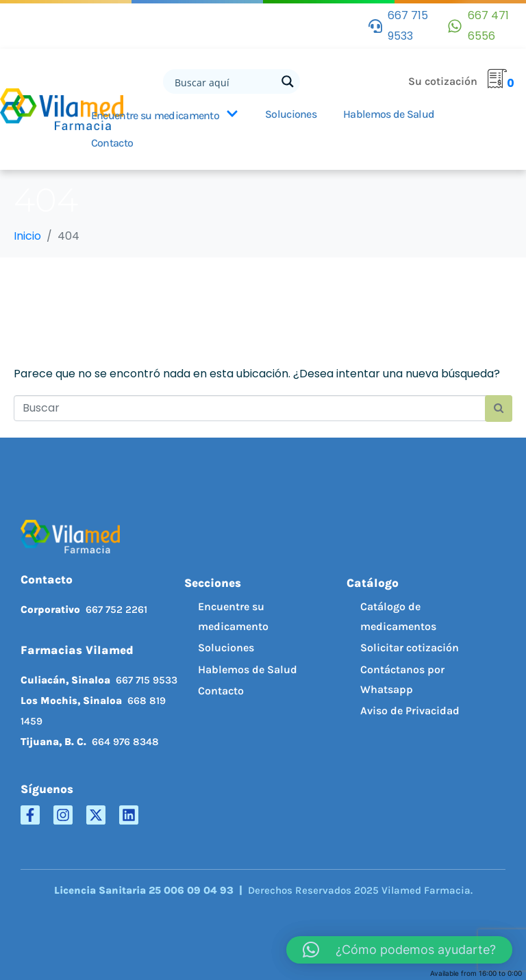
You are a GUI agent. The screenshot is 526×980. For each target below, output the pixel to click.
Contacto (112, 143)
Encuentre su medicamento (165, 115)
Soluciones (291, 114)
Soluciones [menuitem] (226, 648)
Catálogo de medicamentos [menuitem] (398, 616)
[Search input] (224, 81)
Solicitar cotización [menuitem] (410, 648)
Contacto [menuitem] (221, 691)
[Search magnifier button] (288, 81)
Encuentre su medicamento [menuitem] (233, 616)
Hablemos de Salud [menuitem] (248, 669)
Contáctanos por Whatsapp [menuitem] (402, 679)
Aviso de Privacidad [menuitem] (410, 711)
